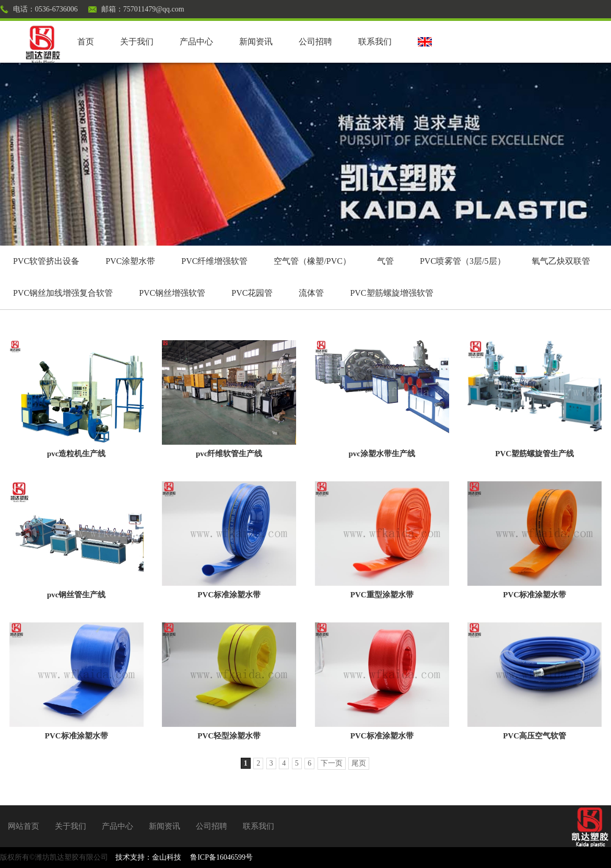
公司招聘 (315, 42)
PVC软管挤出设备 (46, 261)
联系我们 (375, 42)
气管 (385, 261)
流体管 (311, 293)
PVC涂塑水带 (130, 261)
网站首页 (23, 826)
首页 (86, 42)
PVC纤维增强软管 (214, 261)
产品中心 (196, 42)
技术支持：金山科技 (148, 857)
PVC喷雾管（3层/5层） (463, 261)
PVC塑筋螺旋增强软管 (391, 293)
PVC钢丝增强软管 (172, 293)
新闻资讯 (256, 42)
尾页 (359, 763)
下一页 (332, 763)
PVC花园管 (252, 293)
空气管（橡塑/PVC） (312, 261)
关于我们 (137, 42)
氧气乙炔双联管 (561, 261)
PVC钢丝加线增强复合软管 (63, 293)
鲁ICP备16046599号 (221, 857)
